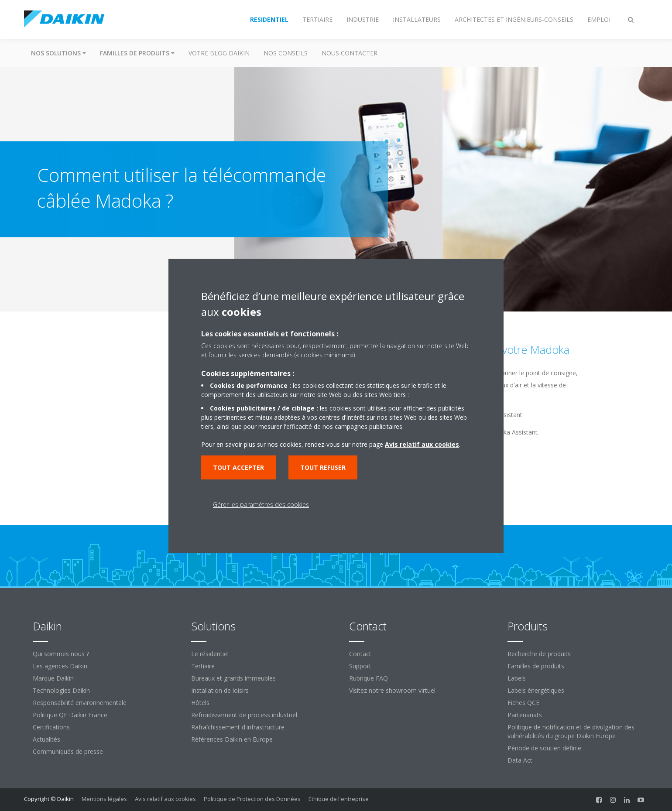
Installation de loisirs (220, 690)
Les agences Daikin (60, 666)
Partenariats (525, 715)
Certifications (51, 727)
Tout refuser (323, 467)
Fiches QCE (523, 703)
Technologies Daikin (61, 690)
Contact (360, 654)
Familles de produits (536, 666)
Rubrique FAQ (369, 678)
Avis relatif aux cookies (165, 799)
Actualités (46, 739)
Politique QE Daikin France (70, 715)
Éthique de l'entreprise (339, 799)
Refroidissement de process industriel (244, 715)
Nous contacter (350, 53)
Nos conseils (286, 53)
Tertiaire (203, 666)
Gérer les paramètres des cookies (261, 505)
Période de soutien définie (544, 748)
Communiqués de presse (68, 751)
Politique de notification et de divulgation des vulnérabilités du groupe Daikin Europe (571, 731)
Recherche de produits (539, 654)
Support (360, 666)
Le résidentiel (210, 654)
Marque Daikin (53, 678)
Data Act (520, 760)
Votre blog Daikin (219, 53)
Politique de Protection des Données (252, 799)
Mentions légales (104, 799)
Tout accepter (238, 467)
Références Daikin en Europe (232, 739)
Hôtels (200, 703)
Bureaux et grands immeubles (233, 678)
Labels (517, 678)
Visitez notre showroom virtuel (392, 690)
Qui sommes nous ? (61, 654)
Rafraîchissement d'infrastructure (238, 727)
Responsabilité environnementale (80, 703)
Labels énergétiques (536, 690)
